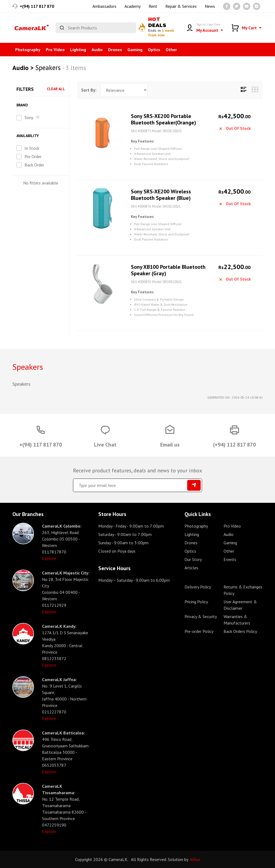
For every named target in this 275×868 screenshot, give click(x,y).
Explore (49, 558)
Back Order (34, 165)
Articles (191, 568)
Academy (133, 6)
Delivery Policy (198, 587)
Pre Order (33, 156)
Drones (115, 50)
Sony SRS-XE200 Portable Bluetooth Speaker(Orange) (163, 119)
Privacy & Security (201, 616)
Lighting (78, 50)
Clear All (56, 89)
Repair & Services (181, 6)
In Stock (32, 148)
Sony (29, 117)
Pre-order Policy (199, 631)
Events (230, 559)
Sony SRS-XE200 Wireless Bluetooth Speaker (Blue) (161, 195)
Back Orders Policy (240, 631)
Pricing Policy (196, 602)
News (210, 6)
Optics (154, 50)
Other (171, 50)
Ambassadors (104, 6)
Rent (153, 6)
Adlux (195, 859)
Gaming (135, 50)
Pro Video (55, 50)
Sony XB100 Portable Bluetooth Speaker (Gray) (168, 270)
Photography (28, 50)
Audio (97, 50)
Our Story (193, 559)
